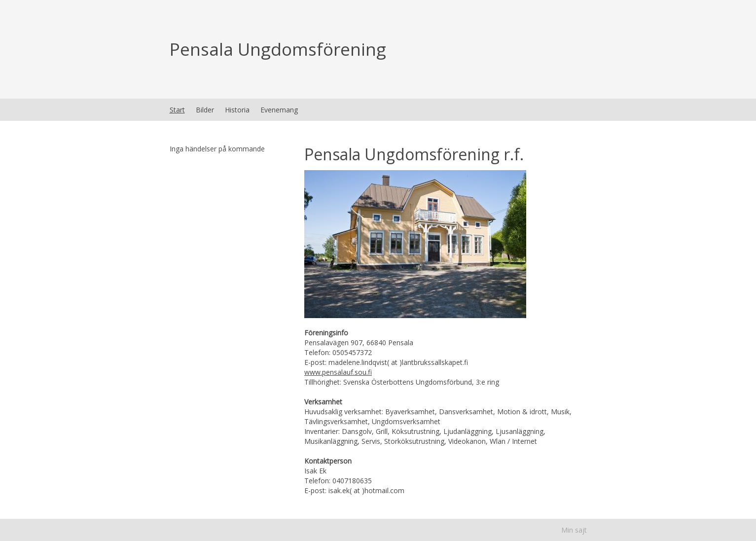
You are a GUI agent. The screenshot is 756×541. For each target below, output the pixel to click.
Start (177, 110)
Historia (237, 110)
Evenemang (279, 110)
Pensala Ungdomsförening (278, 49)
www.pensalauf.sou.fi (338, 372)
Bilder (205, 110)
